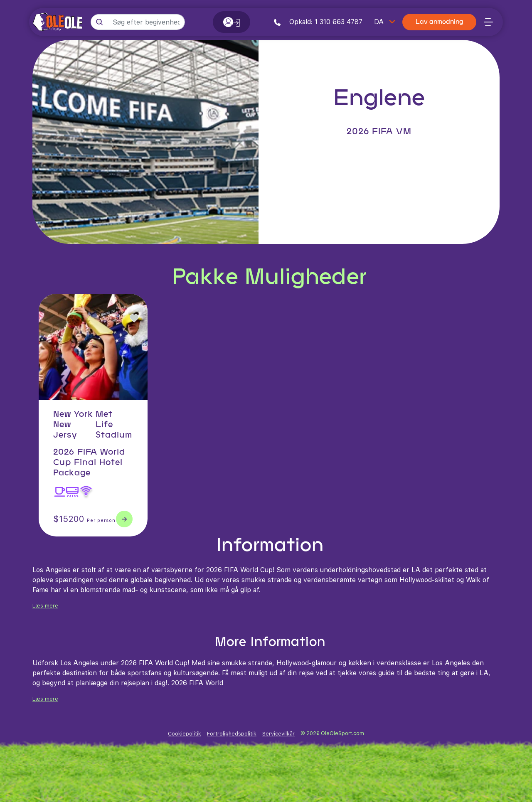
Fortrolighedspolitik (232, 734)
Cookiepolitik (185, 734)
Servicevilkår (278, 734)
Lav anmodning (439, 22)
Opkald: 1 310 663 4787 (318, 22)
